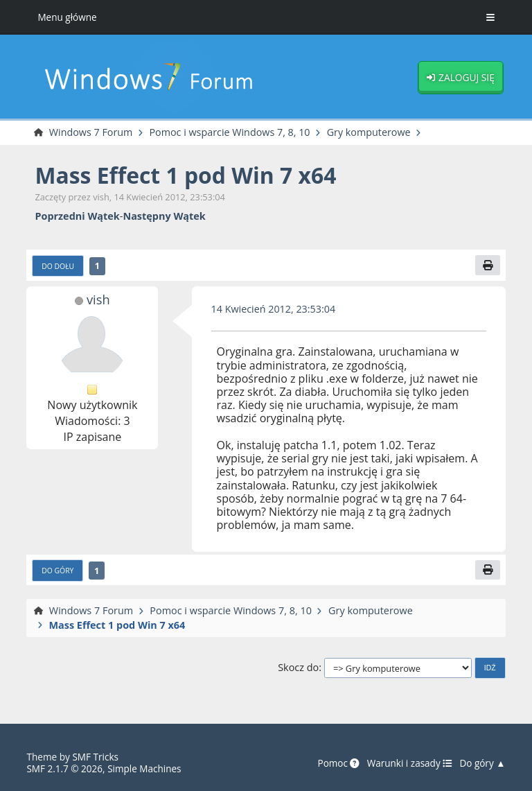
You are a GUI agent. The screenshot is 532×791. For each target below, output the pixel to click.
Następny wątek (164, 216)
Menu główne (67, 17)
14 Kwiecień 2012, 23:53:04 (274, 309)
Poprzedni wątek (77, 216)
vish (98, 299)
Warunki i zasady (409, 763)
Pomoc (338, 763)
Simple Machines (145, 768)
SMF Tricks (95, 757)
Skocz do (298, 668)
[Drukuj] (488, 266)
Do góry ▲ (482, 763)
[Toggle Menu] (490, 17)
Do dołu (58, 266)
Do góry (57, 571)
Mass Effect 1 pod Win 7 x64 (186, 175)
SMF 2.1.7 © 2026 (64, 768)
